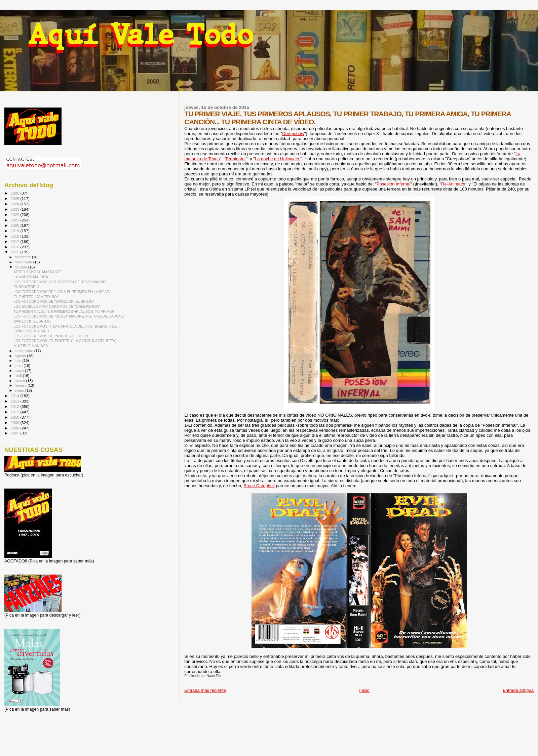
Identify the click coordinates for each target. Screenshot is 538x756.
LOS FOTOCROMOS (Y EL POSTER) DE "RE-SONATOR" (60, 282)
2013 (15, 401)
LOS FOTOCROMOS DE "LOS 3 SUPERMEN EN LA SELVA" (62, 292)
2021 (15, 220)
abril (19, 376)
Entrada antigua (518, 690)
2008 (15, 428)
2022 (15, 215)
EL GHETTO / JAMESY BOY (36, 297)
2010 (15, 417)
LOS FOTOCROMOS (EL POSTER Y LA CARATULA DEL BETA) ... (67, 341)
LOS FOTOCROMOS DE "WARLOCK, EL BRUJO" (54, 301)
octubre (22, 267)
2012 (15, 406)
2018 (15, 236)
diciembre (23, 257)
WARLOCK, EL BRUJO (32, 321)
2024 (15, 204)
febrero (21, 385)
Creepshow (293, 134)
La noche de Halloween (278, 159)
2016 (15, 247)
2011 (15, 412)
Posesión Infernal (393, 184)
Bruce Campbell (259, 486)
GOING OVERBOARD (31, 331)
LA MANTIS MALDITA (31, 277)
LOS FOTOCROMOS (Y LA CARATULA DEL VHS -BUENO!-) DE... (67, 326)
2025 (15, 198)
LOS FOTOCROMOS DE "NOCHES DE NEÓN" (51, 336)
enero (20, 390)
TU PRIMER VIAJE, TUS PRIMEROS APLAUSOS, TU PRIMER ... (66, 311)
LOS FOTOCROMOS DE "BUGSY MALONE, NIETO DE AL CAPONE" (69, 316)
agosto (21, 356)
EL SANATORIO (26, 287)
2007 (15, 433)
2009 (15, 423)
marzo (21, 381)
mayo (20, 371)
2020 (15, 225)
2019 (15, 231)
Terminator (236, 159)
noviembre (24, 262)
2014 (15, 396)
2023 (15, 209)
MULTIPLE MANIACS (31, 346)
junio (19, 366)
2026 (15, 193)
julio (19, 361)
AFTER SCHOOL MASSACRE (38, 272)
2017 (15, 241)
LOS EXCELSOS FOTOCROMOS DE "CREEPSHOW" (57, 306)
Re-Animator (453, 184)
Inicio (364, 690)
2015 (15, 252)
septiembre (25, 351)
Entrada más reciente (205, 690)
